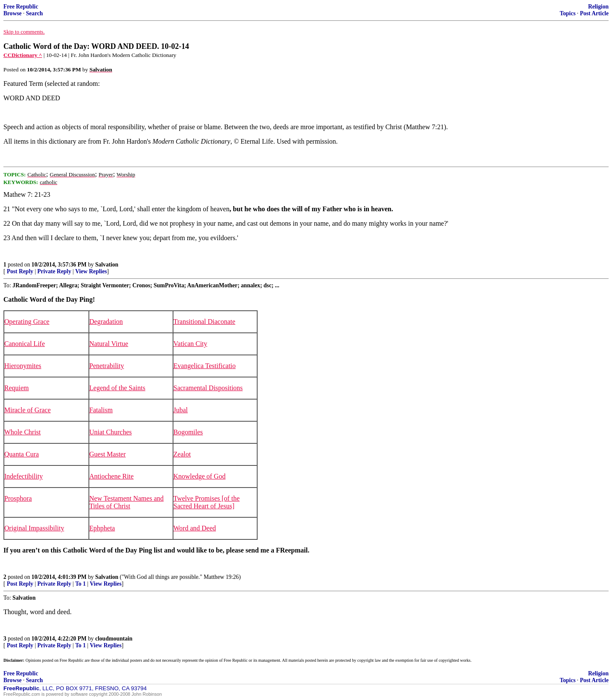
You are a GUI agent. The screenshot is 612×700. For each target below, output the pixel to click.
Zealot (182, 454)
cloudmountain (114, 639)
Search (34, 13)
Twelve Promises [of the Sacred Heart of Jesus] (207, 502)
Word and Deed (195, 528)
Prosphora (18, 498)
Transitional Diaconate (204, 322)
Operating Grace (27, 322)
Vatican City (190, 344)
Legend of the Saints (117, 388)
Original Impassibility (34, 528)
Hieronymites (23, 366)
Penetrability (107, 366)
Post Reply (20, 271)
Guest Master (108, 454)
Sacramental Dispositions (208, 388)
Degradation (106, 322)
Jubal (181, 410)
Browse (13, 13)
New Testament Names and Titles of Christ (126, 502)
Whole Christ (23, 432)
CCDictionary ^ (23, 55)
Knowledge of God (200, 476)
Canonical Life (25, 344)
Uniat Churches (110, 432)
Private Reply (54, 271)
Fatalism (101, 410)
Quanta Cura (21, 454)
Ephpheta (102, 528)
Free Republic (21, 7)
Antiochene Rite (111, 476)
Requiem (17, 388)
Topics (568, 13)
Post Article (594, 13)
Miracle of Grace (27, 410)
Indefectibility (24, 476)
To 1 (81, 584)
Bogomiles (188, 432)
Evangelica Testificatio (205, 366)
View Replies (91, 271)
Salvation (107, 265)
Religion (598, 7)
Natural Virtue (109, 344)
